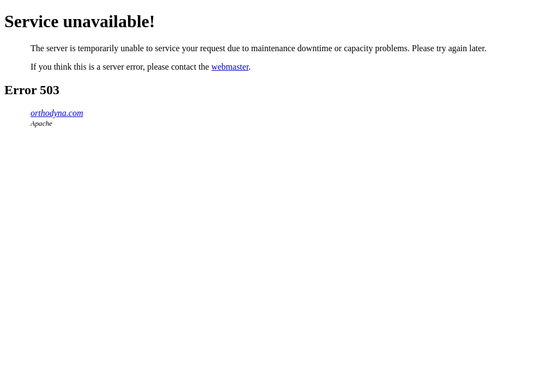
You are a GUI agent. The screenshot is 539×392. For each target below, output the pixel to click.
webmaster (230, 67)
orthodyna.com (57, 113)
